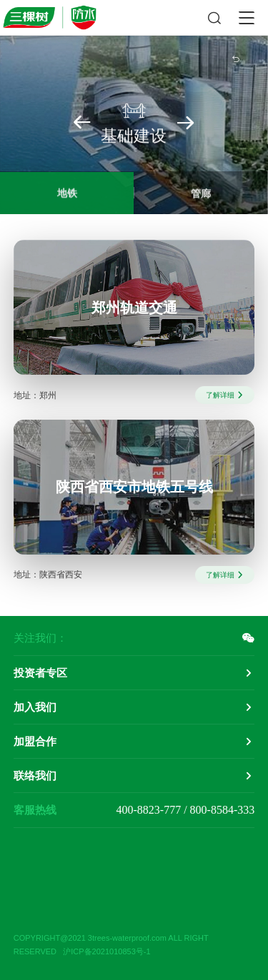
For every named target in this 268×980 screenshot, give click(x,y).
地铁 (67, 195)
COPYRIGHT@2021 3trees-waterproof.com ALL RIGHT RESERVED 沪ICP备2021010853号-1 (111, 945)
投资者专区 (40, 673)
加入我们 (35, 707)
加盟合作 (35, 741)
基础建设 (134, 123)
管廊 (201, 196)
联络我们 (35, 776)
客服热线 (35, 810)
